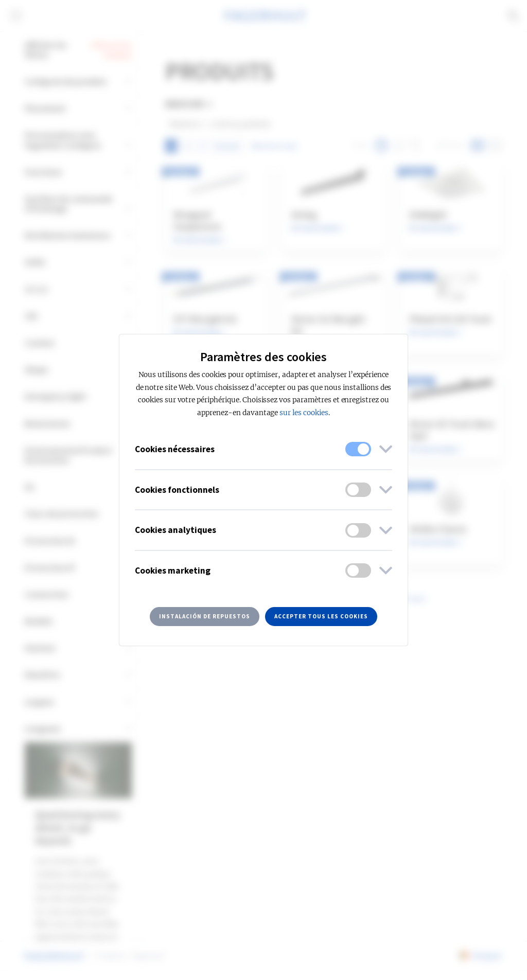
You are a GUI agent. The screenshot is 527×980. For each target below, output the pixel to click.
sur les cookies (304, 413)
